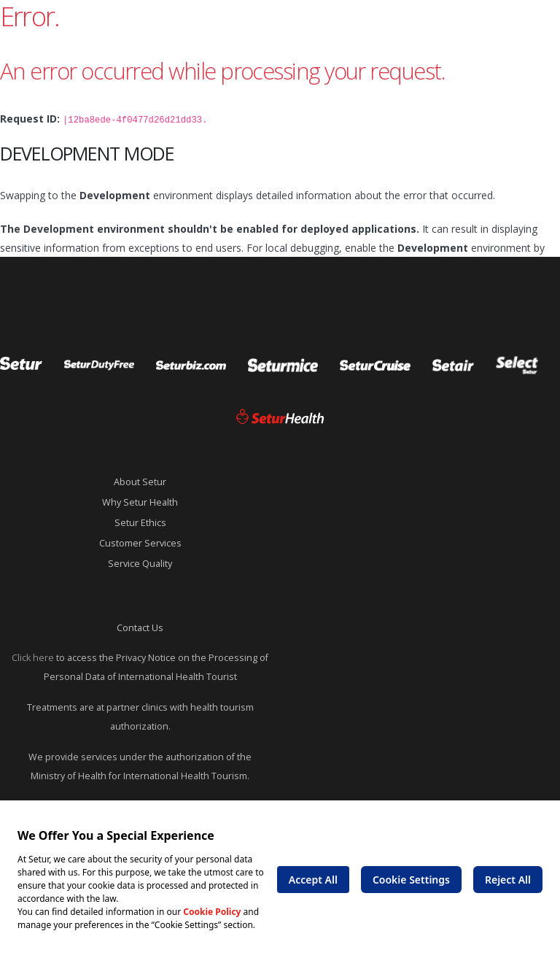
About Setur (140, 482)
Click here (33, 658)
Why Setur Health (140, 502)
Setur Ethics (140, 523)
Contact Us (140, 628)
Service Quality (140, 564)
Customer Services (140, 543)
